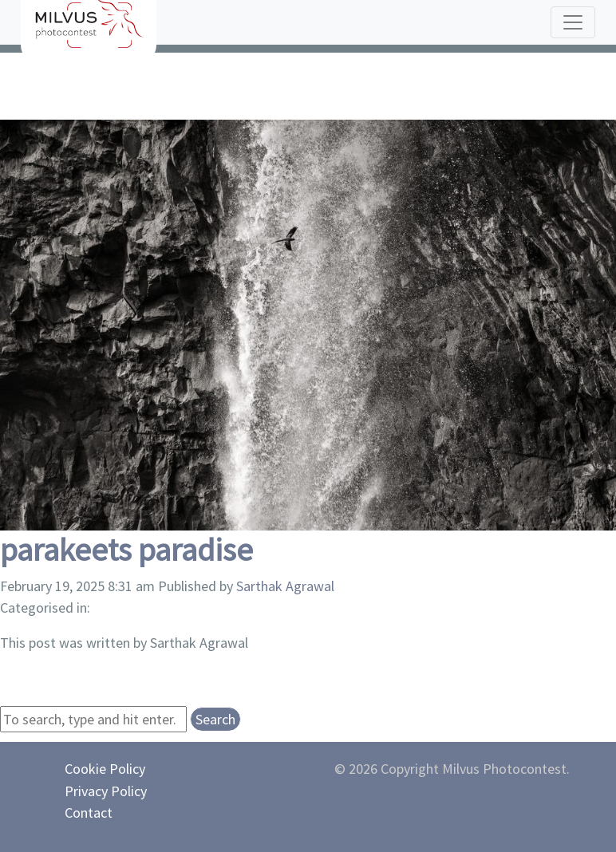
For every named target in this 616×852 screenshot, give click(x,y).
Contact (89, 813)
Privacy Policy (106, 791)
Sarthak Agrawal (285, 586)
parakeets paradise (126, 550)
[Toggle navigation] (573, 22)
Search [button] (215, 719)
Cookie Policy (105, 769)
